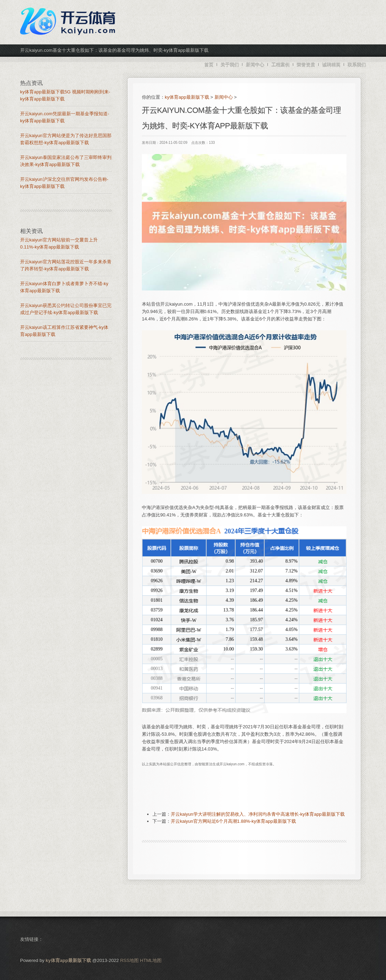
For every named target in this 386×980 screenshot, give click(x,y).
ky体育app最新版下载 (187, 97)
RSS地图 (129, 960)
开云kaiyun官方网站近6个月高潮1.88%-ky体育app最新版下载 (233, 821)
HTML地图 (151, 960)
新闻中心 (224, 97)
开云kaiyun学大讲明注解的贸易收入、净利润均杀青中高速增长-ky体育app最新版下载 (258, 814)
